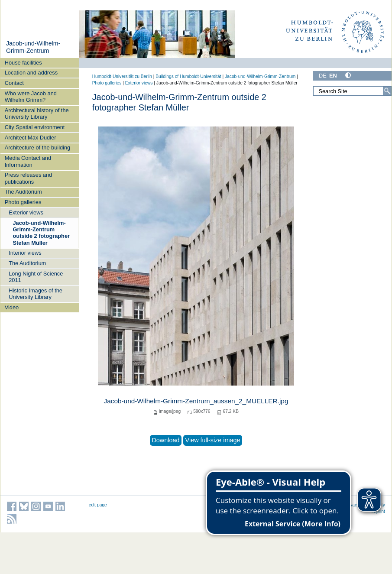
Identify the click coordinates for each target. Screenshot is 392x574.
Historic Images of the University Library (36, 294)
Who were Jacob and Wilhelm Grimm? (31, 97)
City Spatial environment (35, 127)
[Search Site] (352, 91)
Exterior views (26, 212)
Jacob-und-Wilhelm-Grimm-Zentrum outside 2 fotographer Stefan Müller (42, 233)
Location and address (31, 73)
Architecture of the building (38, 148)
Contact (14, 83)
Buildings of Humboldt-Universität (188, 76)
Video (12, 307)
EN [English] (333, 76)
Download (165, 440)
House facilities (23, 63)
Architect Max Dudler (31, 138)
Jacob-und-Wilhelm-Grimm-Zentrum (33, 47)
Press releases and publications (29, 178)
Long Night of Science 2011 (36, 277)
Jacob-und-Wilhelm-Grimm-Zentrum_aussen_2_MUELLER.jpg (196, 401)
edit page (98, 505)
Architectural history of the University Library (37, 114)
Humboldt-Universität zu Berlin (122, 76)
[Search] (387, 91)
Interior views (25, 253)
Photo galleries (23, 202)
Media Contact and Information (28, 161)
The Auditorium (23, 192)
